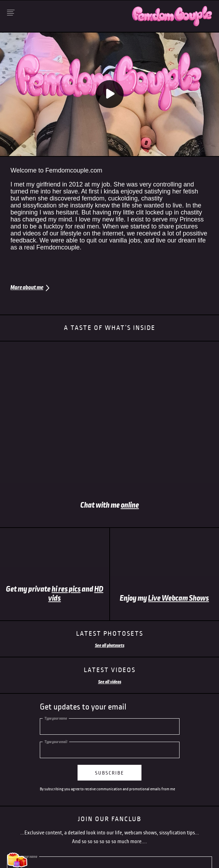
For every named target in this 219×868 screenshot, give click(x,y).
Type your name (56, 718)
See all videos (110, 682)
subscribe (109, 773)
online (130, 505)
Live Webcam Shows (178, 598)
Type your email (56, 742)
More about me (27, 288)
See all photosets (110, 645)
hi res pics (66, 589)
